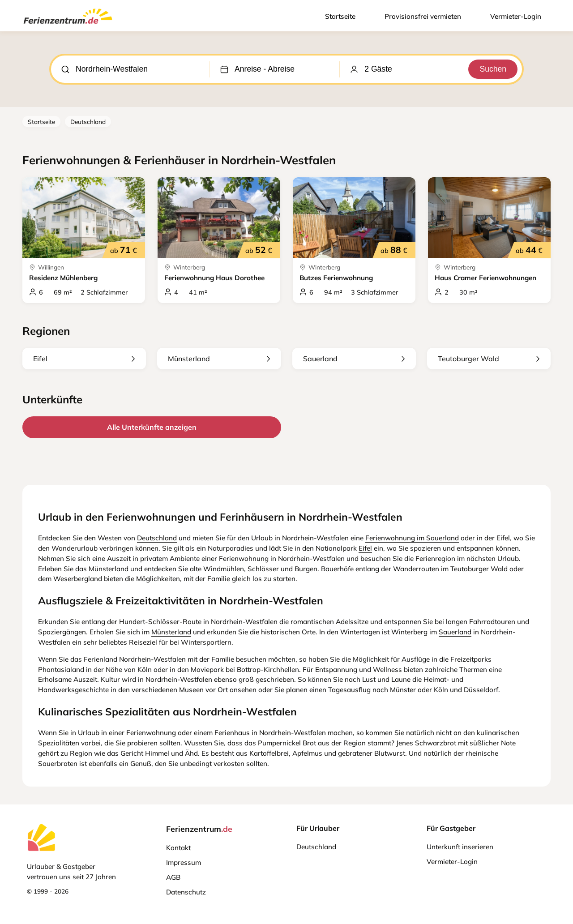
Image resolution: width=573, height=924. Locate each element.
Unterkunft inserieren (460, 847)
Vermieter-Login (516, 16)
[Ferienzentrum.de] (68, 26)
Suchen (493, 69)
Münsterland (219, 359)
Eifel (84, 359)
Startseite (340, 16)
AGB (173, 877)
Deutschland (88, 122)
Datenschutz (186, 892)
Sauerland (354, 359)
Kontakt (178, 848)
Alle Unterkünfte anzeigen (152, 427)
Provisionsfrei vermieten (423, 16)
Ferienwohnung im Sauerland (412, 538)
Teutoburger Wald (489, 359)
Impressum (184, 862)
